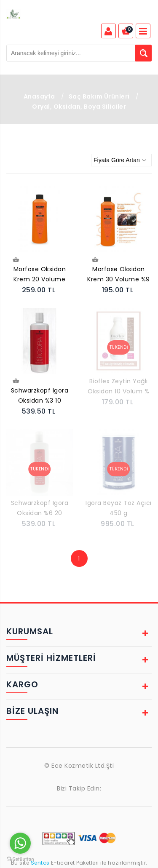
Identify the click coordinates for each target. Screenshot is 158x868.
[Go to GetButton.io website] (20, 859)
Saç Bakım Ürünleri (99, 96)
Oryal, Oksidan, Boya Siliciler (79, 107)
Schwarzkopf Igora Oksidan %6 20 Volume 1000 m (40, 509)
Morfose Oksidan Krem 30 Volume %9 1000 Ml (119, 275)
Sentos (40, 863)
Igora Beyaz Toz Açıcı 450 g (119, 508)
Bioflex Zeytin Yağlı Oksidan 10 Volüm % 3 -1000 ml (118, 387)
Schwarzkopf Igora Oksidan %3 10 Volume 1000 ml (40, 396)
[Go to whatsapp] (20, 843)
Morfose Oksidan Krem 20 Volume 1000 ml (40, 275)
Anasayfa (39, 96)
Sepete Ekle (15, 260)
